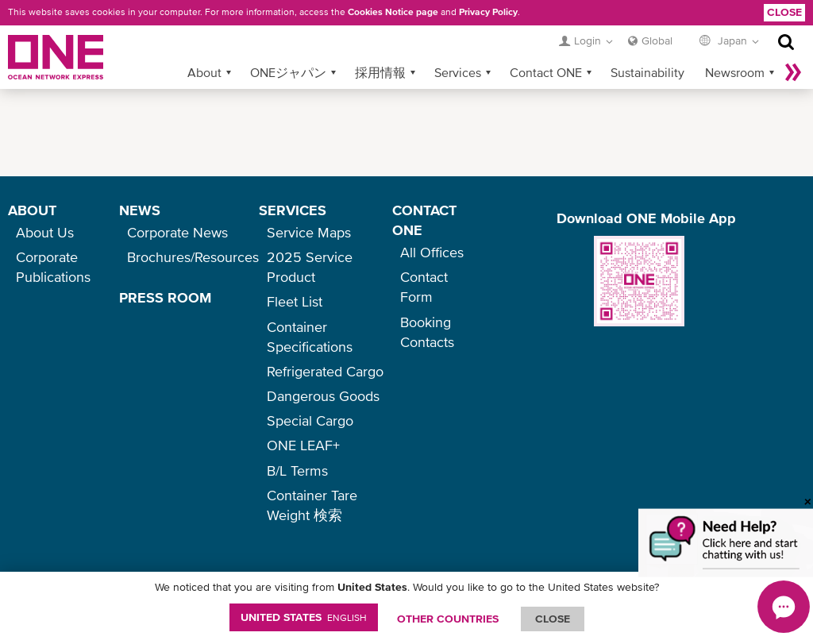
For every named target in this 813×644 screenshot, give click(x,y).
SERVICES (293, 210)
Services (458, 72)
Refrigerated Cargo (325, 371)
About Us (45, 232)
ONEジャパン (288, 72)
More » (793, 72)
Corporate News (177, 232)
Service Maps (309, 232)
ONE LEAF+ (303, 445)
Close (784, 12)
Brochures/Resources (193, 257)
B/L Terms (297, 470)
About (204, 72)
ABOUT (32, 210)
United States (304, 617)
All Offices (432, 252)
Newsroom (735, 72)
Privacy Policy (488, 12)
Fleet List (295, 301)
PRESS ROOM (165, 297)
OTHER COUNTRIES (448, 619)
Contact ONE (546, 72)
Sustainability (647, 72)
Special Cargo (310, 420)
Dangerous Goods (323, 396)
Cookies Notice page (393, 12)
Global (657, 40)
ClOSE (553, 619)
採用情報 (380, 72)
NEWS (140, 210)
